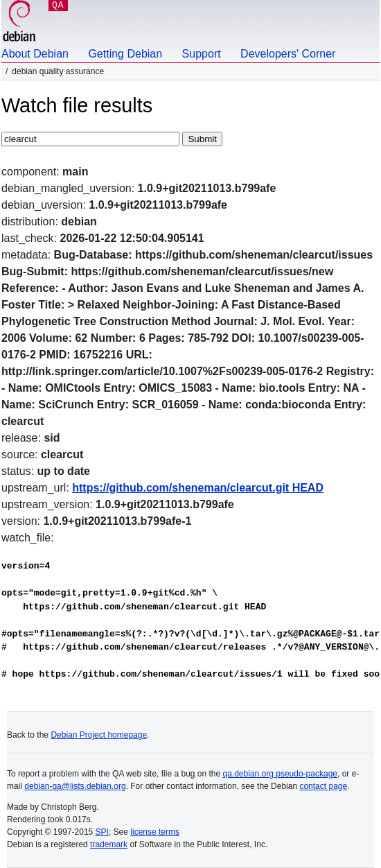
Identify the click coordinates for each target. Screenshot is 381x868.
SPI (102, 832)
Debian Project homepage (99, 735)
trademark (109, 844)
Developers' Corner (288, 54)
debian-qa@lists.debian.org (75, 786)
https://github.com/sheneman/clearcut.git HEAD (198, 488)
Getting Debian (125, 54)
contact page (323, 786)
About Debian (35, 54)
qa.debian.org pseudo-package (280, 774)
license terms (155, 832)
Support (202, 54)
